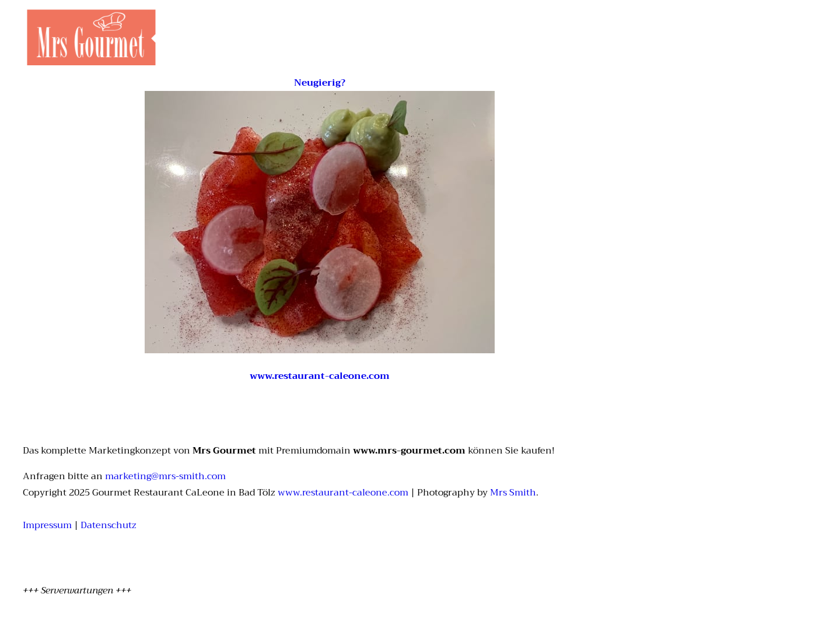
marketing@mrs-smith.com (165, 476)
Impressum (47, 525)
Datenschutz (108, 525)
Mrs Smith (513, 493)
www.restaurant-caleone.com (343, 493)
